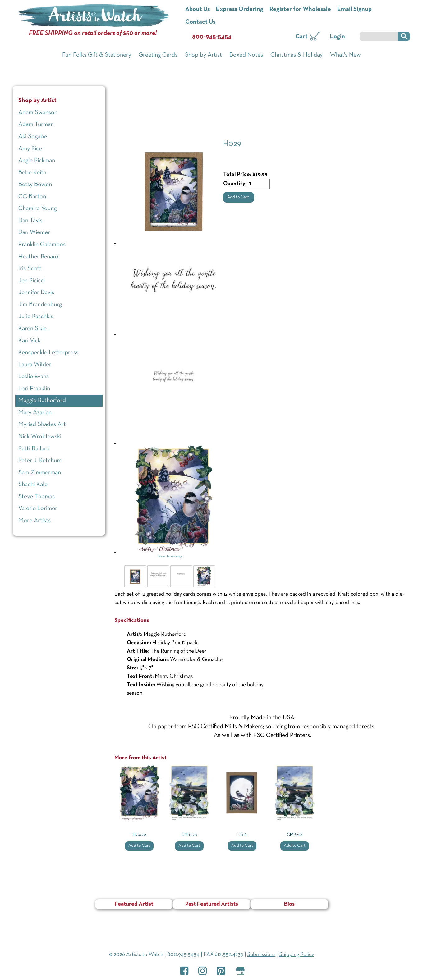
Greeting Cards (158, 55)
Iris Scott (30, 269)
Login (338, 37)
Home (122, 84)
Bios (289, 904)
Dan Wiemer (34, 232)
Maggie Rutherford (185, 99)
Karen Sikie (32, 329)
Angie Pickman (37, 161)
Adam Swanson (38, 113)
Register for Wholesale (300, 9)
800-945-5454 (212, 37)
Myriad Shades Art (42, 424)
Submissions (261, 955)
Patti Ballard (34, 449)
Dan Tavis (30, 221)
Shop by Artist (203, 55)
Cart (301, 37)
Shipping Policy (297, 955)
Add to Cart (239, 197)
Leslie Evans (34, 377)
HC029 (139, 835)
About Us (198, 9)
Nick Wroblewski (40, 437)
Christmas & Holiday (297, 55)
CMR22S (189, 835)
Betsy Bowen (35, 185)
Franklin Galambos (42, 245)
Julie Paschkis (36, 317)
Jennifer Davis (36, 293)
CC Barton (32, 197)
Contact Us (200, 22)
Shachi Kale (33, 485)
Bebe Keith (32, 173)
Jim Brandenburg (40, 305)
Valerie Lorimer (38, 509)
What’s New (345, 55)
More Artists (34, 521)
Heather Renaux (39, 257)
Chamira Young (37, 209)
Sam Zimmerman (40, 473)
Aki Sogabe (33, 137)
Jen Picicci (32, 281)
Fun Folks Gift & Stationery (97, 55)
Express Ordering (240, 9)
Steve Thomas (37, 497)
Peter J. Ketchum (40, 461)
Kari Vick (29, 341)
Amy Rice (30, 149)
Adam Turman (36, 124)
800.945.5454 (183, 955)
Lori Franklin (34, 389)
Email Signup (354, 9)
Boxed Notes (246, 55)
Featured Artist (134, 904)
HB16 (242, 835)
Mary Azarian (35, 413)
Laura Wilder (35, 365)
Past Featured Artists (212, 904)
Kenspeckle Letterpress (48, 353)
